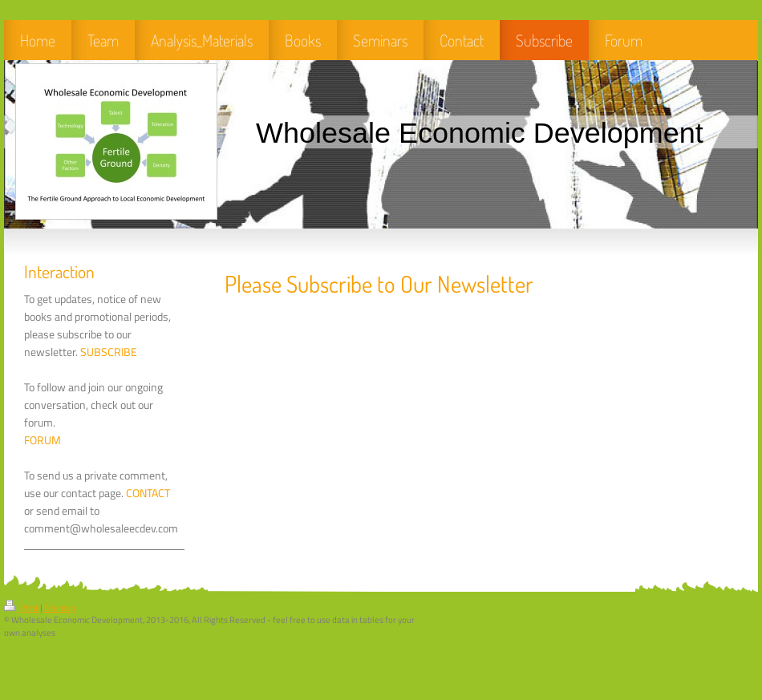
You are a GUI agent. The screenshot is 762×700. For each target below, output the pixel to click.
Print (22, 608)
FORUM (43, 440)
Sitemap (60, 608)
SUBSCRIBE (109, 352)
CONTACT (148, 493)
